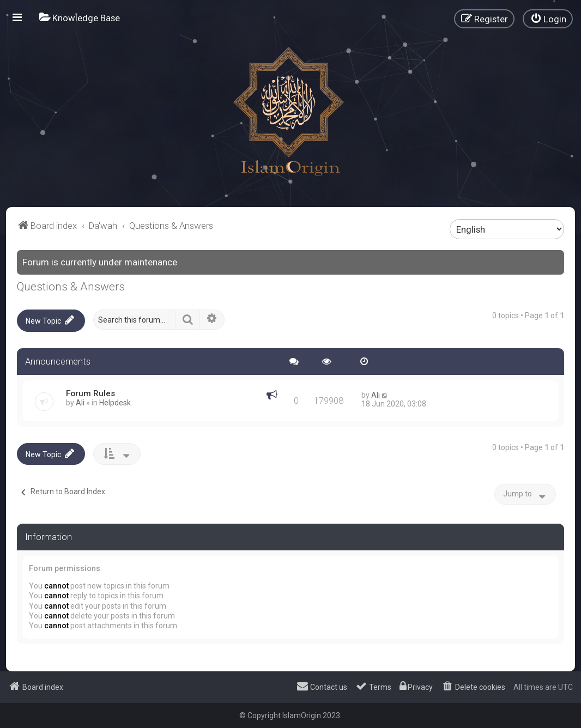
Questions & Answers (71, 287)
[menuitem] (80, 18)
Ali (80, 402)
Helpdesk (115, 402)
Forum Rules (90, 393)
